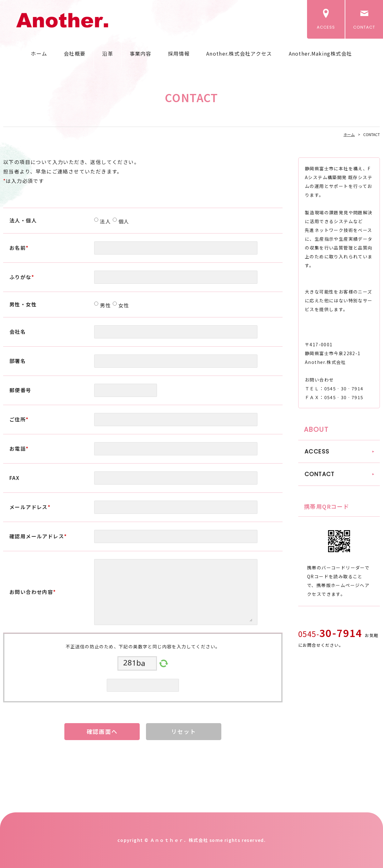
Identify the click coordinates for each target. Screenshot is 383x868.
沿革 (108, 53)
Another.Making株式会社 (321, 53)
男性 (105, 305)
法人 (105, 221)
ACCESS (326, 27)
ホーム (39, 53)
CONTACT (364, 27)
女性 (123, 305)
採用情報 (179, 53)
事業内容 (140, 53)
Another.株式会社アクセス (239, 53)
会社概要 (75, 53)
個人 (123, 221)
